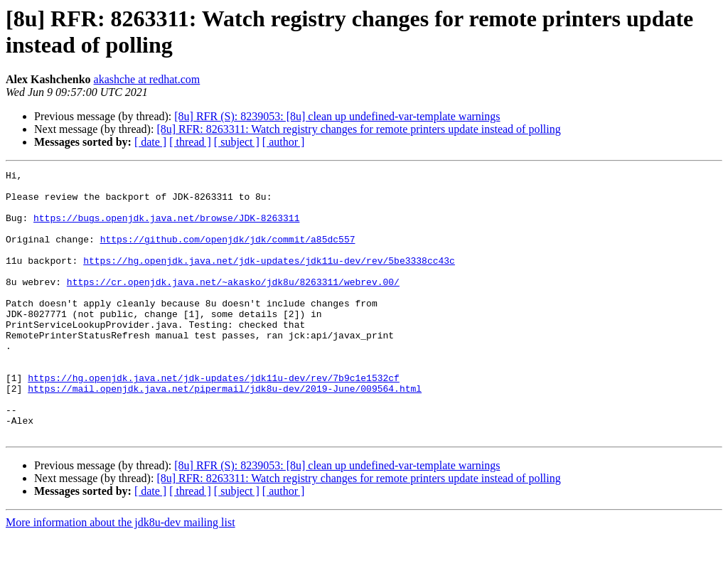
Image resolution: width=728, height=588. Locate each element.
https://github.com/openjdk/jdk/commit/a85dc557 (228, 254)
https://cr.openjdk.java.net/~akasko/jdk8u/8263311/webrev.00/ (233, 305)
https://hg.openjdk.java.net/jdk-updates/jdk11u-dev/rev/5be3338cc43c (269, 279)
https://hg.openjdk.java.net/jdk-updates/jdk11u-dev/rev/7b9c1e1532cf (214, 420)
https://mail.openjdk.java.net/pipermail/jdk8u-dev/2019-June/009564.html (225, 433)
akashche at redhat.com (147, 79)
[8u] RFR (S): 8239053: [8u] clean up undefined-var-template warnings (337, 116)
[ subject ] (237, 142)
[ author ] (284, 142)
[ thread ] (190, 142)
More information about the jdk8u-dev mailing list (121, 576)
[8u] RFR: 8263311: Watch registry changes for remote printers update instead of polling (358, 129)
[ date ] (150, 142)
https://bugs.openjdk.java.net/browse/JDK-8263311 (166, 228)
